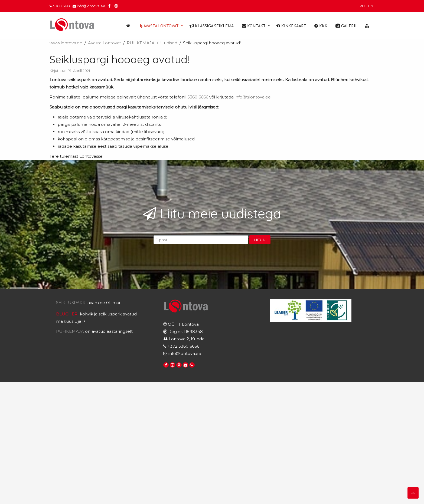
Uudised (169, 43)
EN (371, 6)
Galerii (346, 26)
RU (363, 6)
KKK (321, 26)
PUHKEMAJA (141, 43)
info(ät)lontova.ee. (253, 97)
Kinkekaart (291, 26)
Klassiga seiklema (212, 26)
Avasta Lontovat (159, 26)
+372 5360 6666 (183, 346)
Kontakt (254, 26)
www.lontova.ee (66, 43)
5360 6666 (60, 6)
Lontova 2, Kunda (187, 339)
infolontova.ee (89, 6)
